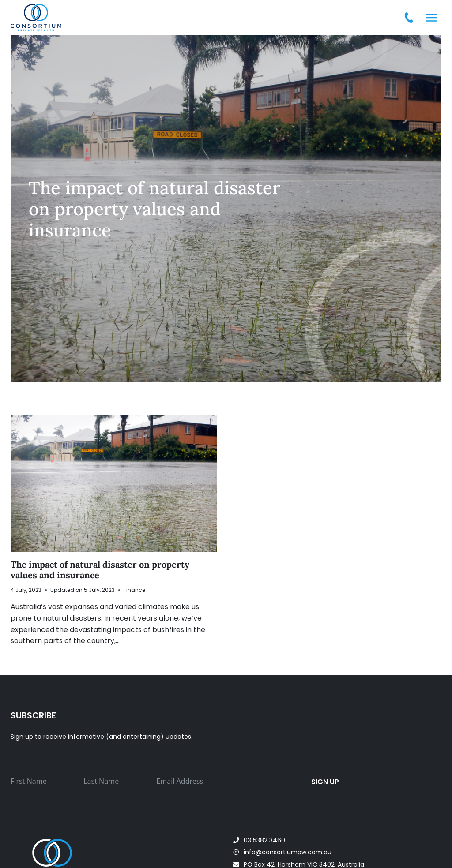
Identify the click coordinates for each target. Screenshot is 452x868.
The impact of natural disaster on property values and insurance (100, 570)
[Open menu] (431, 17)
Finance (134, 590)
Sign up (325, 782)
